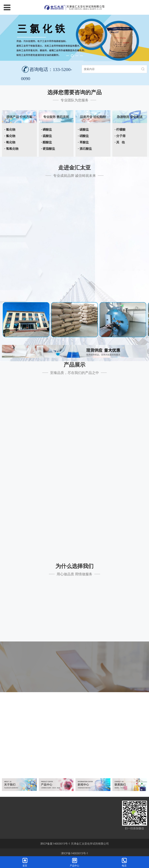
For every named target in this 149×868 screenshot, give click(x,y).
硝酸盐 (84, 136)
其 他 (120, 142)
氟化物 (11, 136)
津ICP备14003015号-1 (75, 853)
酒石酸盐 (86, 149)
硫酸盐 (47, 136)
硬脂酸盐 (49, 149)
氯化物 (11, 130)
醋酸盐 (47, 142)
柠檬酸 (121, 130)
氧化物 (11, 142)
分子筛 (121, 136)
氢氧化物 (12, 149)
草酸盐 (84, 142)
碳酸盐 (84, 130)
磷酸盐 (47, 130)
